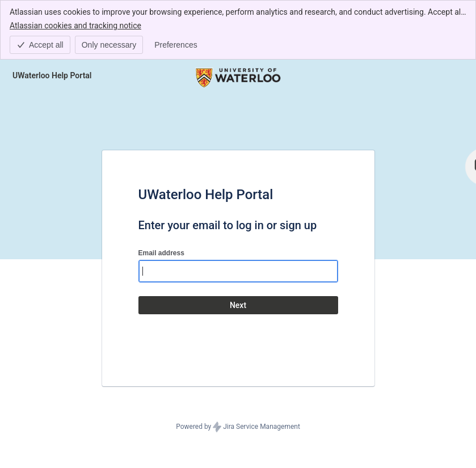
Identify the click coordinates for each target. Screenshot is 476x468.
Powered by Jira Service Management (238, 427)
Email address (161, 253)
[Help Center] (52, 75)
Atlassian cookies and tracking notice (75, 25)
